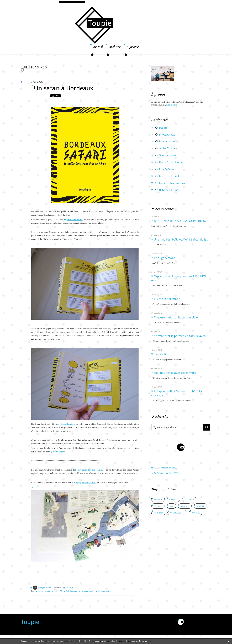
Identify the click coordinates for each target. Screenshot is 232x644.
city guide (59, 591)
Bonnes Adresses (169, 142)
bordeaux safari (45, 591)
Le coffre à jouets (170, 176)
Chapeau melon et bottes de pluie (176, 317)
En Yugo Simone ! (165, 258)
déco (171, 506)
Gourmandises (168, 155)
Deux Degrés (67, 424)
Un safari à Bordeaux (64, 88)
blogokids (196, 513)
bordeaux (185, 506)
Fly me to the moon (167, 299)
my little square (177, 513)
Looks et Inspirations (172, 183)
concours (173, 499)
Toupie (100, 23)
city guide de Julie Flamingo (91, 470)
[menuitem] (98, 49)
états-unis (189, 499)
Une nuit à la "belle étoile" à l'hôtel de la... (181, 239)
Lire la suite (172, 105)
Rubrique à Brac (168, 190)
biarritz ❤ (160, 354)
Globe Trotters (72, 588)
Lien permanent (42, 588)
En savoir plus (145, 641)
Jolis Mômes (167, 169)
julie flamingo (72, 591)
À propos (133, 47)
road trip (201, 506)
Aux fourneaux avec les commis (175, 373)
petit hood (158, 513)
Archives (115, 47)
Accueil (98, 47)
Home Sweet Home (171, 162)
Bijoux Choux (167, 135)
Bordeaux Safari (75, 219)
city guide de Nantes (86, 482)
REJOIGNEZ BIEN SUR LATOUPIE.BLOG (180, 221)
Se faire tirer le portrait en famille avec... (181, 336)
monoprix (158, 499)
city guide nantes (88, 591)
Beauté (163, 128)
